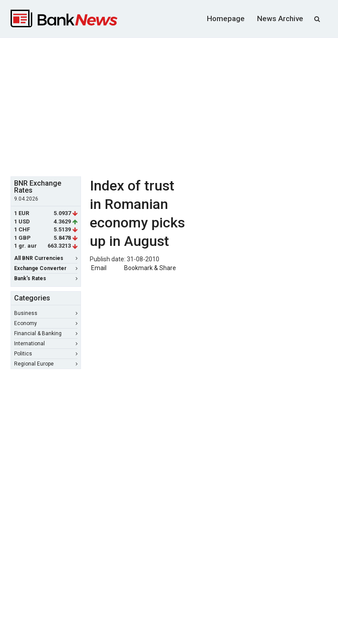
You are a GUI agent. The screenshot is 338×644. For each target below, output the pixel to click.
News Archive (280, 18)
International (46, 344)
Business (46, 313)
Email (98, 268)
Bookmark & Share (150, 268)
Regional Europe (46, 364)
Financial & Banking (46, 333)
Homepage (226, 18)
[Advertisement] (174, 106)
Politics (46, 354)
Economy (46, 323)
